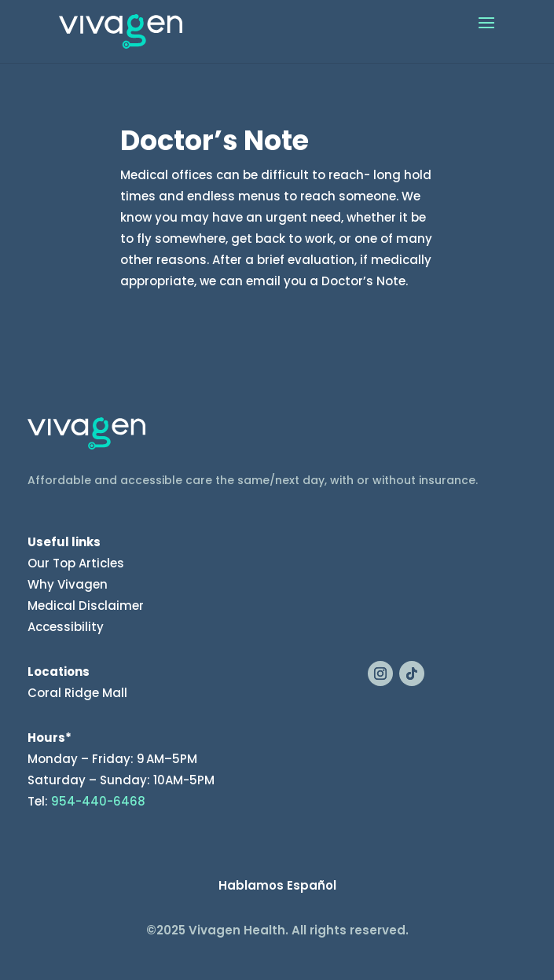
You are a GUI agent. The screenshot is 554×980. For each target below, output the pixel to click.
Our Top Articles (76, 563)
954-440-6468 (98, 801)
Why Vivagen (68, 584)
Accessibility (66, 627)
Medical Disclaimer (86, 606)
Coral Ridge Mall (77, 693)
